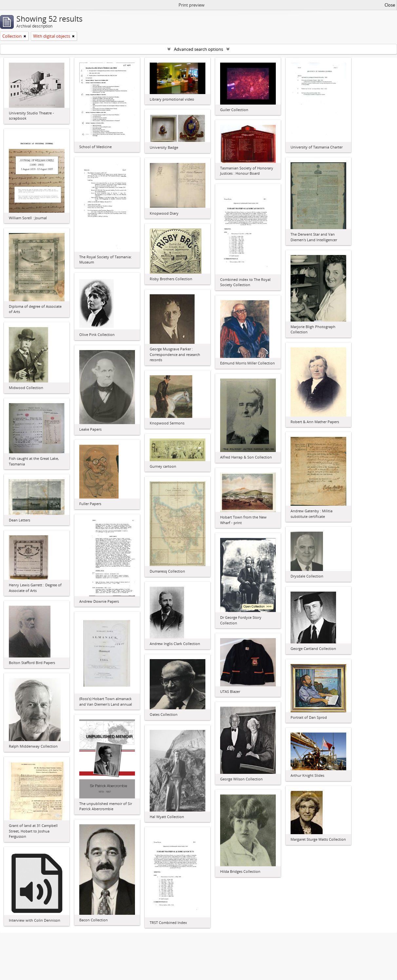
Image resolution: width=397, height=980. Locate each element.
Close (390, 5)
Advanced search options (198, 49)
